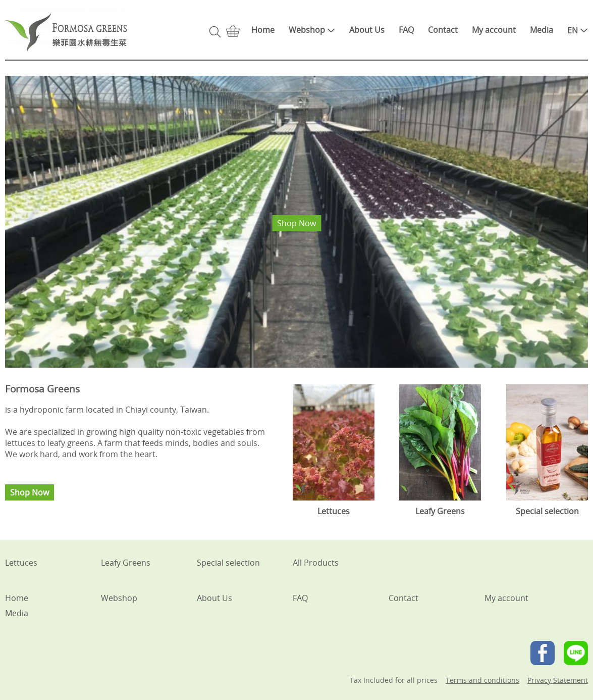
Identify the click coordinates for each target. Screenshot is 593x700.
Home (263, 30)
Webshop (312, 30)
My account (494, 30)
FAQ (406, 30)
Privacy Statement (558, 680)
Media (542, 30)
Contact (443, 30)
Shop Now (296, 223)
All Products (316, 563)
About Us (367, 30)
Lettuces (21, 563)
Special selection (228, 563)
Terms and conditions (482, 680)
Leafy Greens (126, 563)
